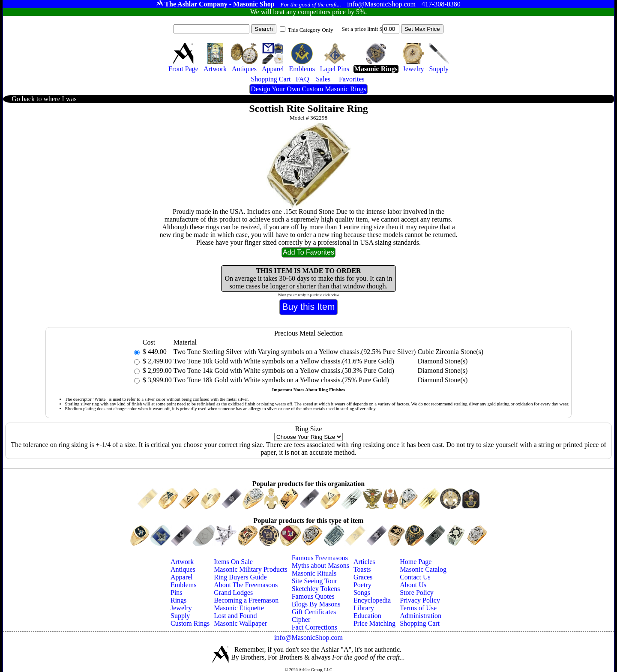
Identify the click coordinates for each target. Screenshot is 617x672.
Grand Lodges (233, 592)
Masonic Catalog (423, 569)
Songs (362, 592)
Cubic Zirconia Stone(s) (450, 352)
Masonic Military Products (251, 569)
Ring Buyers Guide (240, 577)
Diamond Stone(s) (442, 361)
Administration (421, 616)
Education (367, 616)
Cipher (301, 619)
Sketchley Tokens (316, 589)
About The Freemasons (246, 585)
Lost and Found (235, 616)
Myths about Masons (320, 565)
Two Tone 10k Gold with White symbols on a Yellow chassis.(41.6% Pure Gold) (284, 361)
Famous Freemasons (320, 558)
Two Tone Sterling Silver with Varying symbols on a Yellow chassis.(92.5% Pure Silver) (295, 352)
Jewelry (181, 608)
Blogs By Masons (316, 604)
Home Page (416, 562)
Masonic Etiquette (239, 608)
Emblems (183, 585)
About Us (413, 585)
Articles (364, 562)
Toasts (362, 569)
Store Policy (417, 592)
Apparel (182, 577)
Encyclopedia (372, 600)
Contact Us (415, 577)
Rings (178, 600)
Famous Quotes (313, 596)
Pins (177, 592)
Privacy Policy (420, 600)
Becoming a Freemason (246, 600)
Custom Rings (190, 623)
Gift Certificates (314, 612)
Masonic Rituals (314, 573)
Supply (180, 616)
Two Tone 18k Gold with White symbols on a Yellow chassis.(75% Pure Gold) (281, 380)
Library (364, 608)
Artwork (182, 562)
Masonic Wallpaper (240, 623)
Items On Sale (233, 562)
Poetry (362, 585)
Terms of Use (418, 608)
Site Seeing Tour (314, 581)
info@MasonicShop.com (308, 637)
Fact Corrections (314, 627)
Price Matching (374, 623)
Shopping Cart (420, 623)
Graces (363, 577)
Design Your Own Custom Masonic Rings (308, 89)
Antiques (183, 569)
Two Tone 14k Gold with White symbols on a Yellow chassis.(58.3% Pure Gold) (284, 370)
